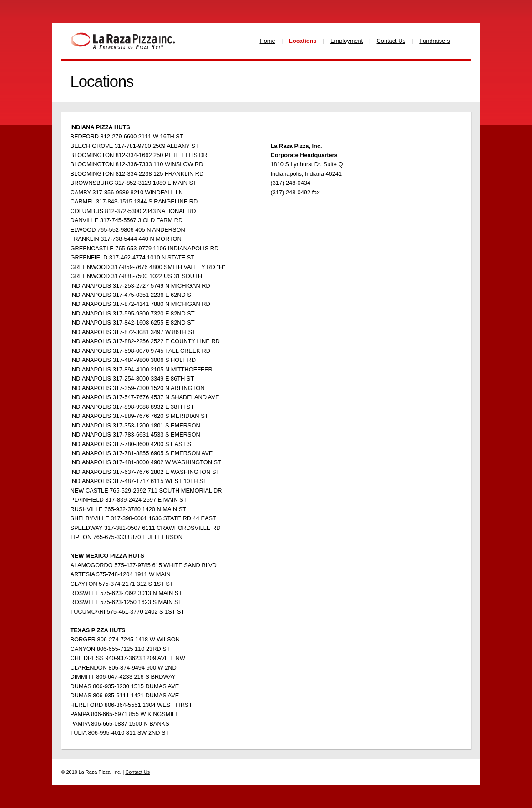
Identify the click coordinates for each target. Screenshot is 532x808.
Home (268, 41)
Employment (347, 41)
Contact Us (391, 41)
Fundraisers (435, 41)
